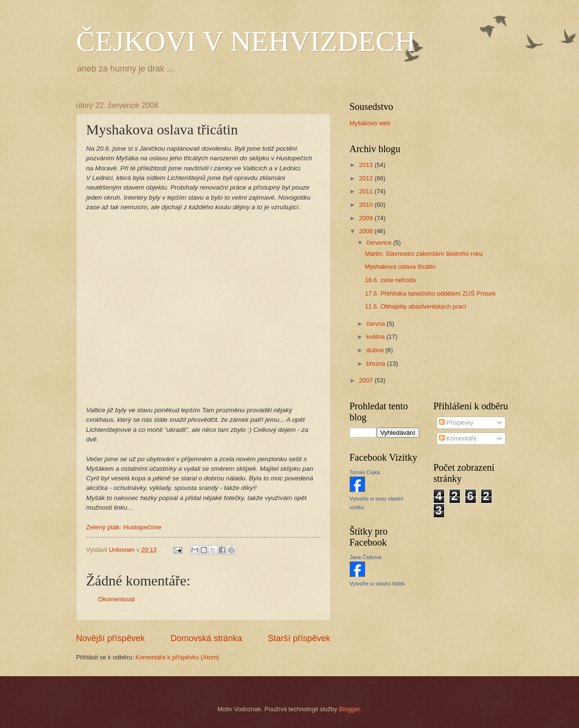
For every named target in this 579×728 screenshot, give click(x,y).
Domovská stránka (206, 638)
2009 (366, 218)
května (377, 337)
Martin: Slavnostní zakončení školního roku (424, 254)
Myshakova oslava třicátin (400, 267)
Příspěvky (456, 423)
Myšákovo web (370, 123)
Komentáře (458, 438)
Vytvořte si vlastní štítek (377, 584)
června (377, 324)
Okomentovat (117, 599)
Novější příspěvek (111, 638)
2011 (366, 191)
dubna (376, 350)
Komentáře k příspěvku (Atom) (177, 657)
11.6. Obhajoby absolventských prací (416, 306)
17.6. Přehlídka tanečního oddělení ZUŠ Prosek (431, 293)
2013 (366, 165)
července (380, 243)
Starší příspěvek (299, 638)
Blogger (350, 709)
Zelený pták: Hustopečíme (124, 527)
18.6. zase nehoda (390, 280)
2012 (366, 178)
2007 (366, 380)
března (377, 364)
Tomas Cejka (365, 472)
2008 (366, 231)
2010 (366, 205)
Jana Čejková (366, 557)
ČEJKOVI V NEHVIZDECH (246, 41)
